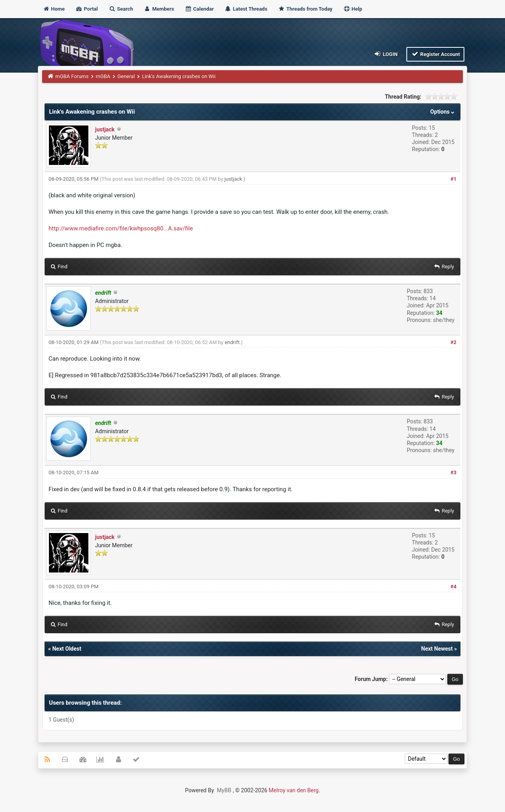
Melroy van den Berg (294, 790)
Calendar (199, 9)
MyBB (224, 790)
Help (353, 9)
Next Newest (437, 649)
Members (159, 9)
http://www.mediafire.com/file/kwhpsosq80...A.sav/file (121, 228)
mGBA (103, 76)
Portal (87, 9)
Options (443, 112)
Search (121, 9)
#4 (454, 587)
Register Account (435, 54)
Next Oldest (67, 649)
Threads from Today (305, 9)
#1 (454, 179)
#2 (454, 342)
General (126, 76)
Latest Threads (246, 9)
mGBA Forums (72, 76)
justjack (105, 129)
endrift (232, 342)
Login (386, 54)
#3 (454, 472)
